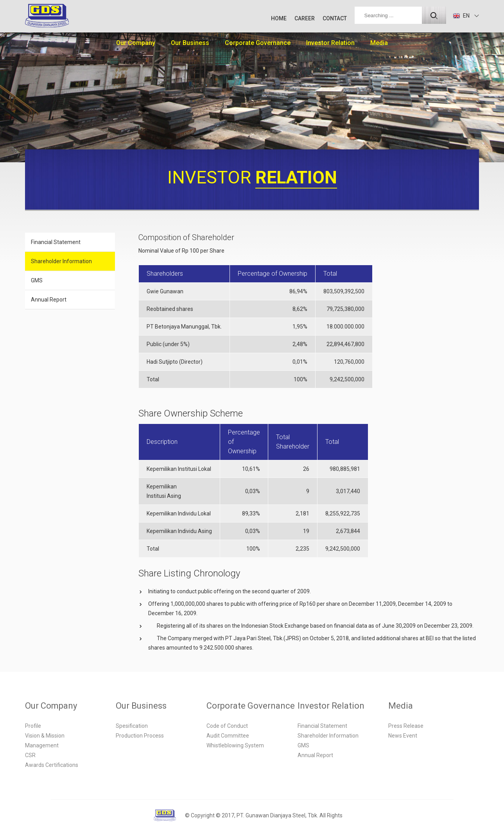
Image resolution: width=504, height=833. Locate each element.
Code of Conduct (227, 726)
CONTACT (335, 18)
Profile (33, 726)
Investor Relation (330, 43)
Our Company (136, 43)
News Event (403, 736)
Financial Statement (56, 242)
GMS (37, 280)
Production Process (140, 736)
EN (461, 16)
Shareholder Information (61, 261)
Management (42, 745)
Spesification (132, 726)
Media (379, 43)
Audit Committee (228, 736)
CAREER (305, 18)
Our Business (190, 43)
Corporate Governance (258, 43)
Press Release (406, 726)
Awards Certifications (52, 765)
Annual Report (49, 300)
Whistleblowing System (235, 745)
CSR (30, 755)
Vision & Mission (45, 736)
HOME (279, 18)
